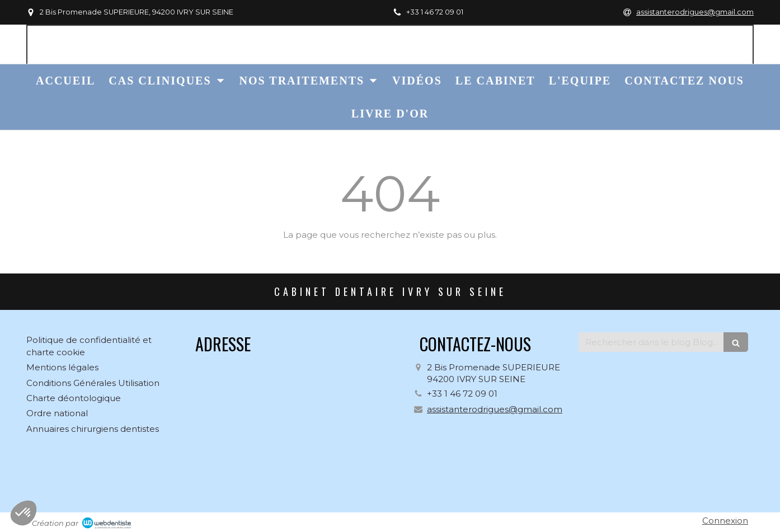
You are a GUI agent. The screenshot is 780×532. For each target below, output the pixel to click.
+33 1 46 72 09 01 (462, 394)
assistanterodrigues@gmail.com (495, 409)
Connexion (725, 521)
